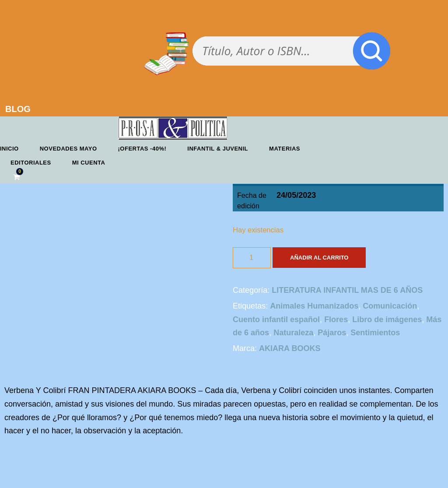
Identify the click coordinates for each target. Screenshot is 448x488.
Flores (336, 319)
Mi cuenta (89, 163)
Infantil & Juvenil (218, 149)
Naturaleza (293, 333)
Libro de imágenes (387, 319)
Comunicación (390, 306)
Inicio (9, 149)
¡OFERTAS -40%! (142, 149)
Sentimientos (375, 333)
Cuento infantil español (276, 319)
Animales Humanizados (314, 306)
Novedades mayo (68, 149)
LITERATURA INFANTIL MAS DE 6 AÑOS (347, 290)
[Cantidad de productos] (252, 258)
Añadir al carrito (319, 258)
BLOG (18, 109)
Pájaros (332, 333)
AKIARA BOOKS (290, 348)
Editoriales (31, 163)
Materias (285, 149)
